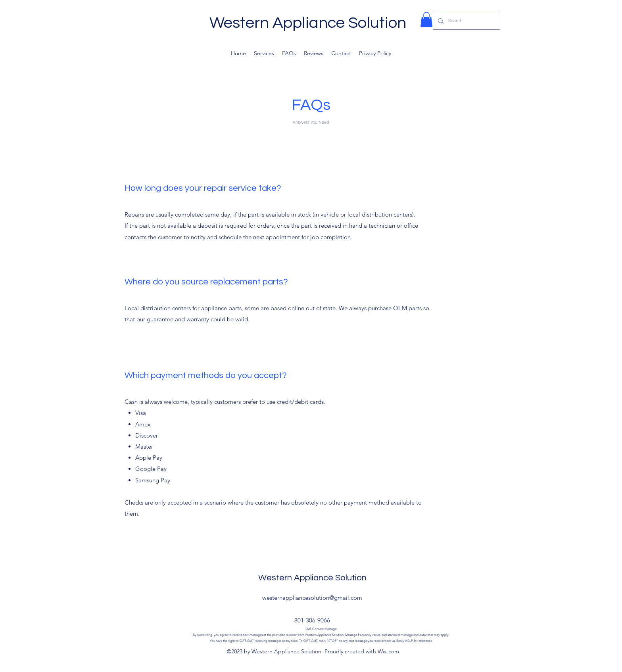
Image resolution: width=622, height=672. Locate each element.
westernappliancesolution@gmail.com (312, 598)
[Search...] (466, 21)
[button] (426, 19)
